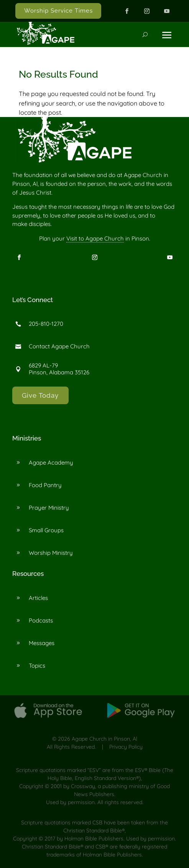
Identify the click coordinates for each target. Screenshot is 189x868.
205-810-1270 (46, 324)
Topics (37, 666)
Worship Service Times (58, 11)
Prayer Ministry (49, 508)
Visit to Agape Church (95, 238)
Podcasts (41, 620)
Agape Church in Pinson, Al (104, 739)
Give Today (40, 395)
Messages (42, 643)
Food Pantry (45, 485)
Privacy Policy (126, 747)
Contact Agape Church (59, 346)
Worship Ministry (51, 553)
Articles (38, 598)
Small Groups (46, 530)
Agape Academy (51, 462)
